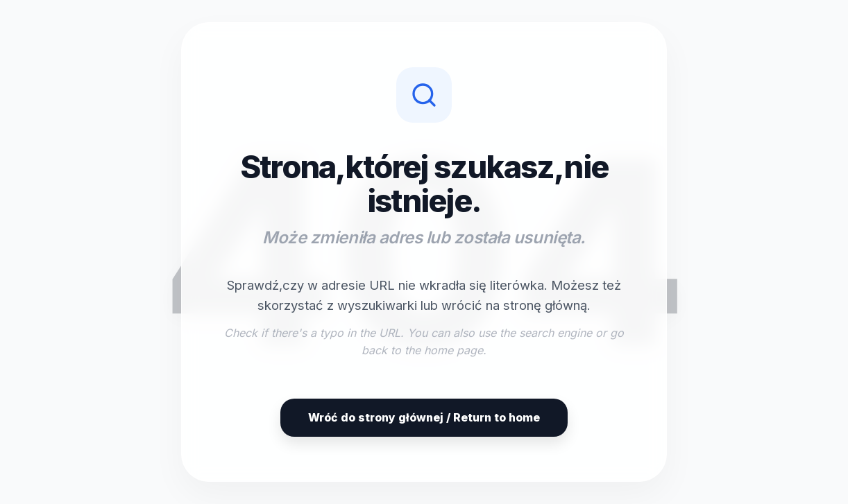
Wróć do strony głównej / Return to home (424, 417)
